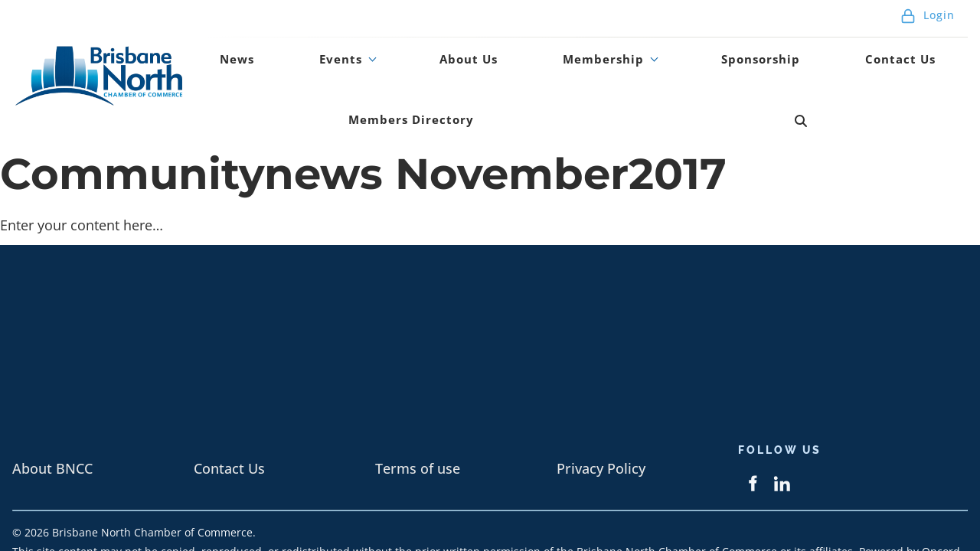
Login (928, 23)
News (224, 71)
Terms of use (418, 417)
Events (289, 71)
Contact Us (718, 71)
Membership (484, 71)
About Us (382, 71)
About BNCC (52, 417)
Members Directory (853, 71)
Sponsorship (611, 71)
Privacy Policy (601, 417)
